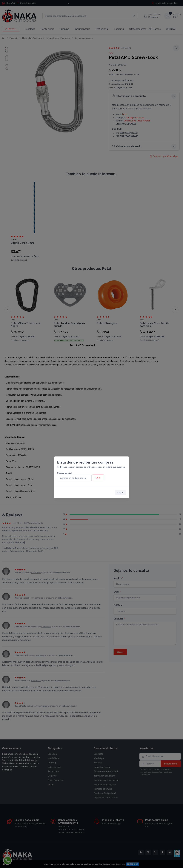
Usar (98, 478)
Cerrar (120, 493)
